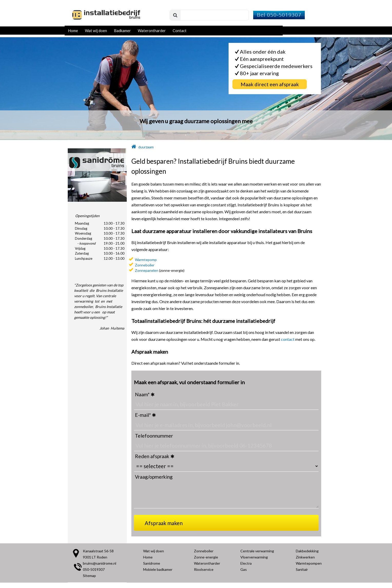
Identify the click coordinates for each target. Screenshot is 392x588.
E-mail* (143, 415)
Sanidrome (152, 563)
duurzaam (146, 147)
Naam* (142, 394)
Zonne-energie (206, 557)
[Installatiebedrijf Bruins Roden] (106, 22)
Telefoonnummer (154, 436)
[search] (209, 15)
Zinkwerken (305, 557)
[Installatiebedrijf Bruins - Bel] (278, 18)
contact (288, 339)
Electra (246, 563)
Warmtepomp (146, 260)
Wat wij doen (96, 31)
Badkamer (122, 31)
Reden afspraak (152, 456)
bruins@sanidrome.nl (100, 563)
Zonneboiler (145, 265)
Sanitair (302, 569)
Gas (244, 569)
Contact (180, 31)
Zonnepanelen (147, 270)
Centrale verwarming (257, 551)
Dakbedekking (307, 551)
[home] (134, 147)
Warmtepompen (309, 563)
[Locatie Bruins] (76, 556)
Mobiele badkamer (158, 569)
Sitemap (89, 576)
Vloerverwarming (254, 557)
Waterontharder (152, 31)
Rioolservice (204, 569)
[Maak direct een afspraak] (270, 84)
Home (73, 31)
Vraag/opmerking (154, 477)
